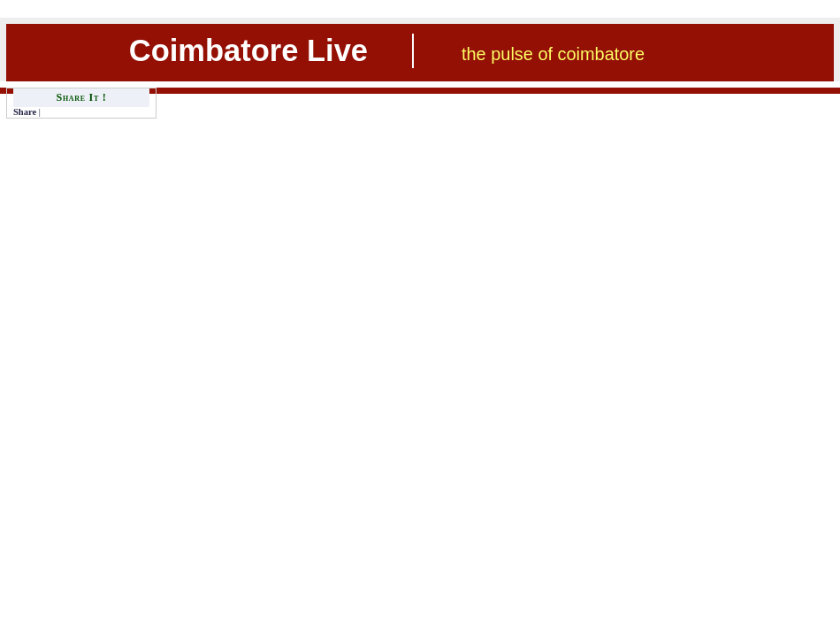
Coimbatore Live (248, 50)
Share (25, 112)
